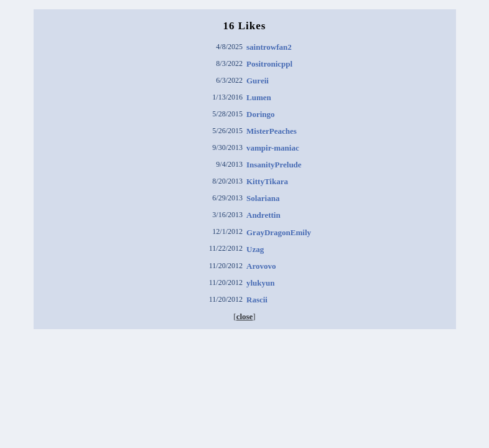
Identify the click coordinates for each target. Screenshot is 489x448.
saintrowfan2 (269, 47)
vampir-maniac (273, 148)
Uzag (255, 249)
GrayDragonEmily (279, 232)
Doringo (261, 114)
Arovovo (261, 266)
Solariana (263, 198)
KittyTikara (267, 181)
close (245, 316)
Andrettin (263, 215)
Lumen (259, 97)
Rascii (257, 300)
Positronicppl (269, 64)
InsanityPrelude (274, 165)
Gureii (258, 81)
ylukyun (261, 283)
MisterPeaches (272, 131)
